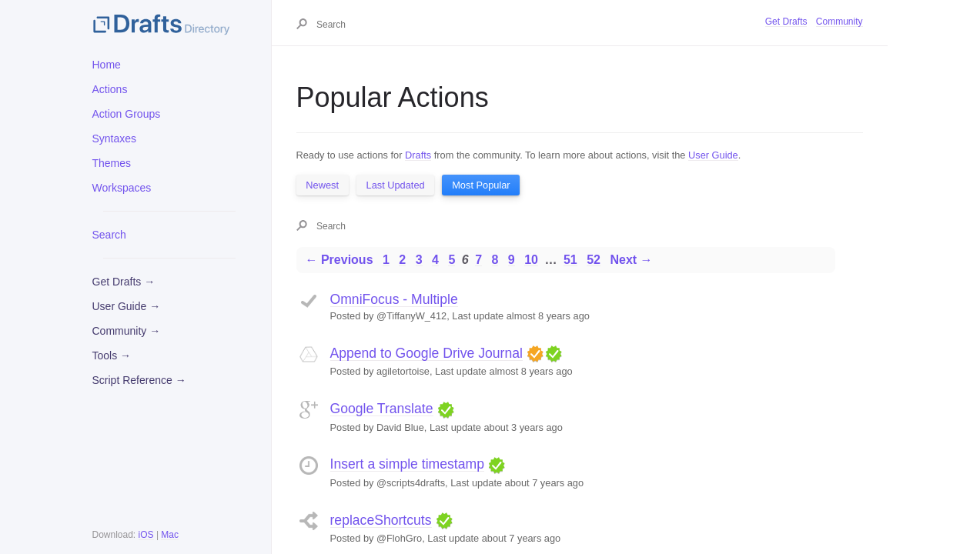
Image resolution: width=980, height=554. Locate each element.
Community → (127, 331)
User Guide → (127, 306)
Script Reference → (139, 380)
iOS (146, 535)
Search (109, 235)
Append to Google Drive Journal (426, 353)
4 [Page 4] (435, 260)
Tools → (112, 355)
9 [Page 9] (512, 260)
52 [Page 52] (594, 260)
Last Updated (396, 185)
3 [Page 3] (419, 260)
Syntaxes (115, 138)
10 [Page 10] (531, 260)
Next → (631, 260)
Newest (322, 185)
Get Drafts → (124, 282)
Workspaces (122, 188)
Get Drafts (786, 22)
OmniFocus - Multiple (394, 299)
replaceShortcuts (381, 520)
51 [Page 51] (570, 260)
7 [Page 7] (478, 260)
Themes (112, 163)
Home (107, 65)
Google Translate (382, 409)
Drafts (418, 155)
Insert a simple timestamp (407, 464)
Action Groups (127, 114)
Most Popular (481, 185)
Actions (110, 89)
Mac (170, 535)
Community (840, 22)
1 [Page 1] (386, 260)
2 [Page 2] (402, 260)
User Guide (713, 155)
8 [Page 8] (495, 260)
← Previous (339, 260)
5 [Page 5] (452, 260)
